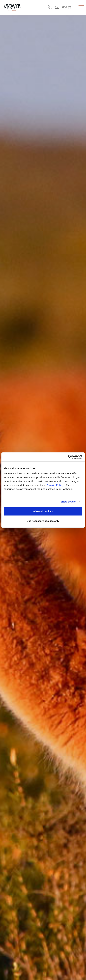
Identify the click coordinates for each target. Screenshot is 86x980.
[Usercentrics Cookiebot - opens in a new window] (68, 457)
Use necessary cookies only (43, 521)
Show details (68, 502)
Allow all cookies (43, 511)
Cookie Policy (55, 485)
